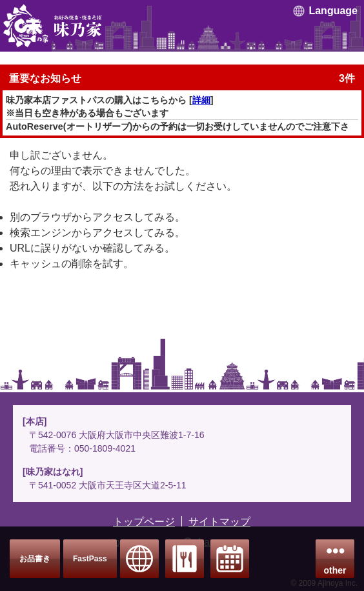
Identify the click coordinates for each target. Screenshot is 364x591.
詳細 (201, 100)
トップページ (144, 522)
